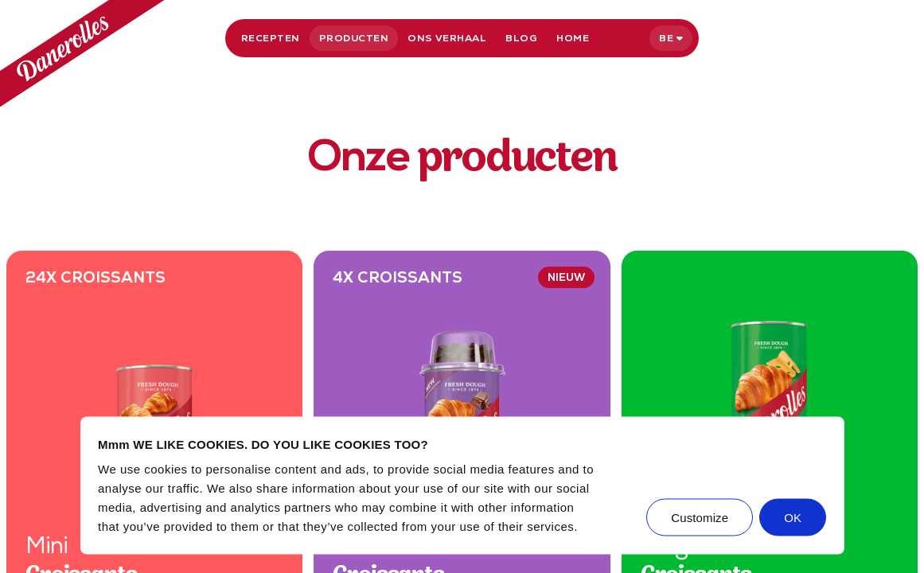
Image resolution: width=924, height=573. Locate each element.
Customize (700, 518)
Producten (354, 38)
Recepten (271, 38)
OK (793, 518)
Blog (521, 38)
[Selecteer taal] (671, 38)
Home (573, 38)
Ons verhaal (447, 38)
